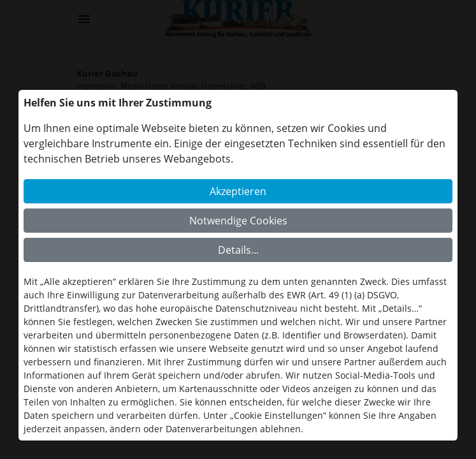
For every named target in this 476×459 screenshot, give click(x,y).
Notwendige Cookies (238, 221)
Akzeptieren (238, 191)
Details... (238, 250)
